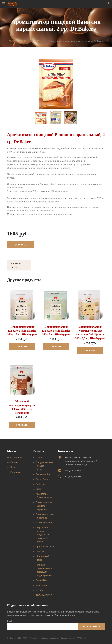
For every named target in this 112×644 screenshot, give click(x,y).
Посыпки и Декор (44, 471)
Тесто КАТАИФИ (44, 592)
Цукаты (40, 587)
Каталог (38, 41)
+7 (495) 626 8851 (74, 474)
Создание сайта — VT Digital (73, 635)
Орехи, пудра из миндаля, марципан (44, 503)
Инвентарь (41, 582)
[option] (56, 84)
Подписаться (92, 623)
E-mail (10, 618)
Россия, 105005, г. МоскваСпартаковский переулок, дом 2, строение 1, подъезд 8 (81, 458)
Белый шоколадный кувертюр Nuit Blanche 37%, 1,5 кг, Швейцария (22, 327)
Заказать (21, 245)
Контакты (15, 469)
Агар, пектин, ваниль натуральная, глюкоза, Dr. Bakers (43, 532)
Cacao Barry (42, 476)
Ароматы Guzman (45, 543)
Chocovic (40, 548)
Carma (39, 454)
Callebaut (40, 481)
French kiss (41, 577)
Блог (13, 464)
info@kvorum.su (73, 467)
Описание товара (20, 264)
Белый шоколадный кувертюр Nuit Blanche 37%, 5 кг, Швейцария (56, 327)
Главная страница (17, 41)
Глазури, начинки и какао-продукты (44, 463)
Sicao (39, 486)
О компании (16, 454)
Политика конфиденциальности (44, 635)
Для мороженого (44, 520)
